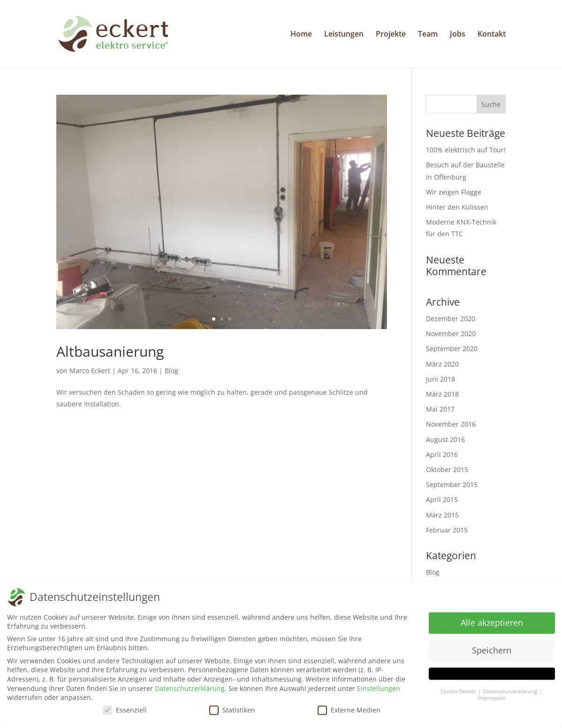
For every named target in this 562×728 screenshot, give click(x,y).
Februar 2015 (447, 530)
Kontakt (492, 35)
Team (428, 35)
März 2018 (442, 394)
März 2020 (442, 364)
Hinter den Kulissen (457, 207)
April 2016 (442, 454)
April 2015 (442, 499)
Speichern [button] (492, 654)
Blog (171, 371)
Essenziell (125, 713)
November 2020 (451, 334)
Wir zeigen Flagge (454, 192)
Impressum (492, 702)
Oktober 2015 (447, 469)
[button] (492, 677)
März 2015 (442, 515)
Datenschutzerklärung (190, 692)
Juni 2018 (440, 379)
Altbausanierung (110, 351)
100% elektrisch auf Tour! (466, 150)
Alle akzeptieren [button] (492, 626)
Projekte (391, 35)
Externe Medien (349, 713)
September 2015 (452, 484)
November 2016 (451, 424)
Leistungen (344, 35)
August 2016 (445, 439)
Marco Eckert (90, 371)
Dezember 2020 (451, 319)
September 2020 (452, 349)
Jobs (458, 35)
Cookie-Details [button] (459, 695)
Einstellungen (379, 692)
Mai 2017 (440, 409)
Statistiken (232, 713)
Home (301, 35)
